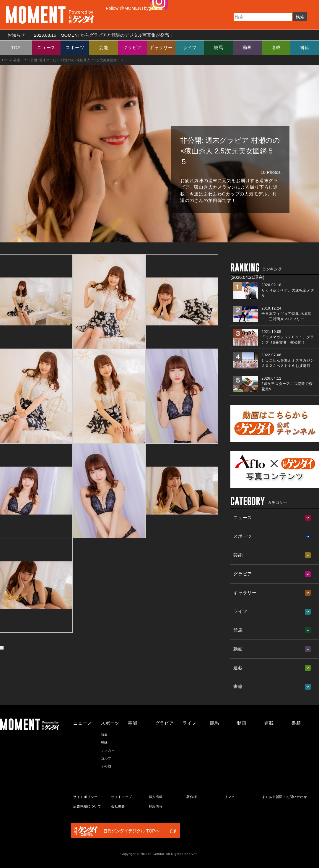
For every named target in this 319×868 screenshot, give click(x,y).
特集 (105, 735)
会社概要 (118, 806)
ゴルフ (106, 758)
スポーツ (75, 47)
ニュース (46, 47)
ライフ (190, 47)
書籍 (305, 47)
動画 (247, 47)
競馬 (219, 47)
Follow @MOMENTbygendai (134, 8)
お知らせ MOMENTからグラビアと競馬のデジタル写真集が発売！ (88, 35)
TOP (16, 47)
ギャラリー (161, 47)
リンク (229, 797)
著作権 (192, 797)
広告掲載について (87, 806)
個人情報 (156, 797)
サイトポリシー (85, 797)
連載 (276, 47)
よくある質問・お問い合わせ (285, 797)
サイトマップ (122, 797)
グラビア (132, 47)
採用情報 (156, 806)
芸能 (104, 47)
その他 (106, 766)
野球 (105, 743)
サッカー (108, 750)
